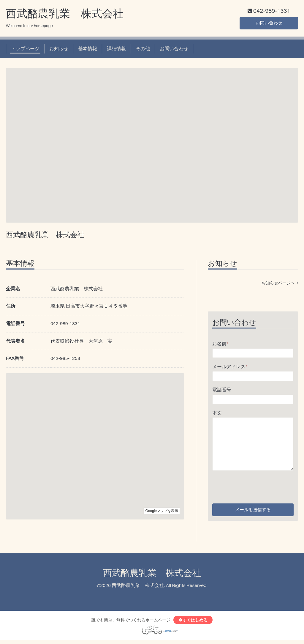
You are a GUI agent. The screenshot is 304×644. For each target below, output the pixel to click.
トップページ (25, 50)
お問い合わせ (269, 24)
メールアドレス (230, 368)
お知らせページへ (280, 284)
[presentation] (257, 487)
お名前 (220, 345)
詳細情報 (116, 50)
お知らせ (59, 50)
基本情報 (88, 50)
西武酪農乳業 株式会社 (65, 15)
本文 (217, 414)
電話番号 (222, 391)
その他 (143, 50)
